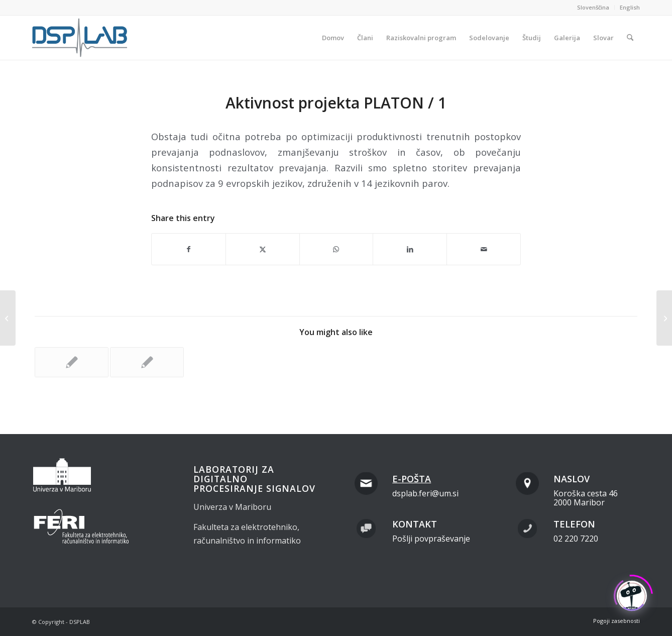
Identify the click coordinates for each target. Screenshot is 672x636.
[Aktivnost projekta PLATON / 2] (664, 318)
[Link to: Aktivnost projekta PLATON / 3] (72, 362)
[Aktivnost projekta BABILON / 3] (8, 318)
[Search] (630, 38)
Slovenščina (593, 7)
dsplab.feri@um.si (425, 493)
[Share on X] (263, 249)
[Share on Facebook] (189, 249)
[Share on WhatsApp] (337, 249)
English (630, 7)
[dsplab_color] (80, 38)
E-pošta (412, 479)
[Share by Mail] (484, 249)
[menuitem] (593, 8)
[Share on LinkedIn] (410, 249)
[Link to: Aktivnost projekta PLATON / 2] (147, 362)
